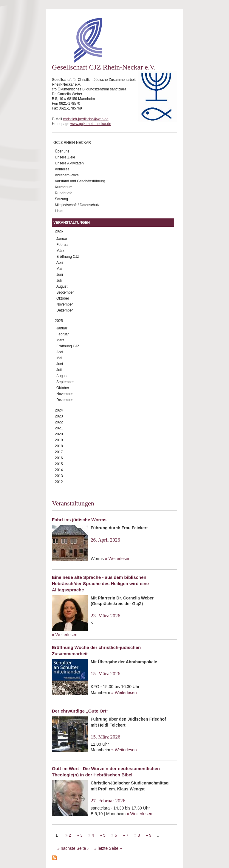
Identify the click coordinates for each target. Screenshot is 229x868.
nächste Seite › (75, 848)
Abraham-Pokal (67, 175)
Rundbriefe (64, 193)
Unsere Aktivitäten (69, 163)
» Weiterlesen (118, 559)
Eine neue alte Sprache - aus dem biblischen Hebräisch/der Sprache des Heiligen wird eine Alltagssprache (100, 583)
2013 (59, 476)
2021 (59, 428)
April (60, 263)
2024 (59, 410)
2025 (59, 321)
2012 (59, 482)
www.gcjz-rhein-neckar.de (91, 124)
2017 (59, 452)
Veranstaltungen (72, 223)
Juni (60, 275)
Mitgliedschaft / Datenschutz (77, 205)
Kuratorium (64, 187)
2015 (59, 464)
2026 (59, 231)
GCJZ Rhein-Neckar (72, 143)
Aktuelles (62, 169)
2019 (59, 440)
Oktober (63, 298)
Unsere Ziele (65, 157)
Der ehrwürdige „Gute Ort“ (80, 711)
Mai (59, 269)
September (65, 292)
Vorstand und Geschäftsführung (80, 181)
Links (59, 211)
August (62, 286)
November (65, 304)
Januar (62, 239)
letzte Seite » (110, 848)
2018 (59, 446)
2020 (59, 434)
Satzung (61, 199)
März (60, 251)
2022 (59, 422)
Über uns (62, 151)
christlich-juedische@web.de (86, 119)
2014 (59, 470)
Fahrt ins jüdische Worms (79, 520)
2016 (59, 458)
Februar (63, 245)
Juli (59, 280)
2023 (59, 416)
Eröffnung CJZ (68, 257)
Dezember (65, 310)
